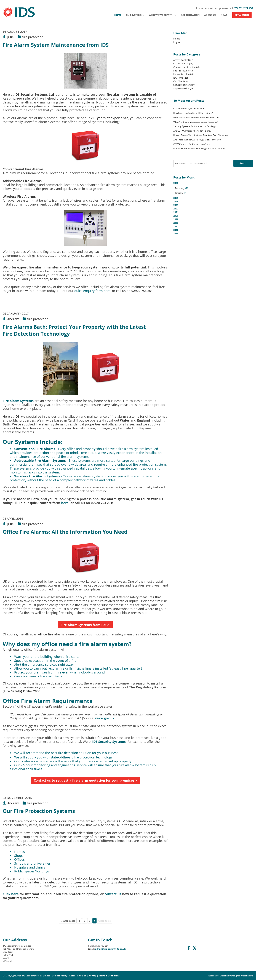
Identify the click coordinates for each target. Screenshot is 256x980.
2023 (176, 205)
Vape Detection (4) (183, 88)
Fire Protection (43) (183, 71)
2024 (176, 201)
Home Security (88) (183, 74)
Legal (72, 976)
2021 (176, 212)
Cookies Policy (59, 976)
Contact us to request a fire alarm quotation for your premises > (85, 780)
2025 (176, 198)
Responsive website (218, 976)
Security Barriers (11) (184, 85)
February (180, 188)
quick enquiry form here (92, 291)
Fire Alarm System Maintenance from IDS (56, 45)
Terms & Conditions (109, 976)
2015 (176, 233)
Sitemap (82, 976)
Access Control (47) (183, 60)
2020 (176, 216)
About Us (210, 15)
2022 (176, 209)
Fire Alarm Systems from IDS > (85, 625)
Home (118, 15)
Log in (177, 42)
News (224, 15)
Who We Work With (163, 15)
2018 (176, 223)
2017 (176, 226)
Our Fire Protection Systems (39, 811)
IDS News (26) (181, 78)
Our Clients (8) (181, 81)
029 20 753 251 (243, 8)
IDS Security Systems (109, 742)
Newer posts (68, 921)
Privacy (92, 976)
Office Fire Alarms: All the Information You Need (65, 532)
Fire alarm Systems (18, 401)
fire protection (33, 37)
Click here (11, 894)
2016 (176, 230)
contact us (113, 894)
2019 (176, 219)
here (65, 503)
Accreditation (190, 15)
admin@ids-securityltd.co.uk (110, 949)
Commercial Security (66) (186, 67)
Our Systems (135, 15)
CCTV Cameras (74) (183, 63)
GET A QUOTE (242, 15)
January (179, 193)
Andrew (13, 319)
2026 (213, 188)
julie (10, 37)
